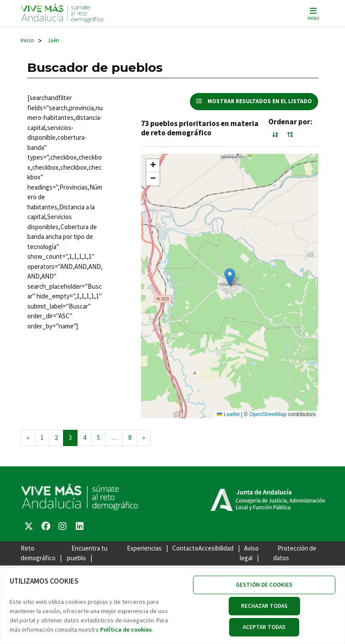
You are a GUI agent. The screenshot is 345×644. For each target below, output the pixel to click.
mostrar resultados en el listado (254, 101)
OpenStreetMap (268, 414)
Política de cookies (126, 629)
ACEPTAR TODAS (264, 627)
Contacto (185, 548)
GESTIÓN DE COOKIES (264, 585)
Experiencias (144, 548)
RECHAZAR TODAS (264, 606)
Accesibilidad (216, 548)
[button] (230, 277)
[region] (172, 606)
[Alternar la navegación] (313, 13)
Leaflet (228, 414)
